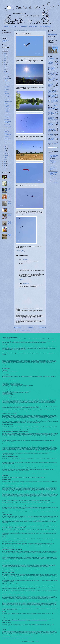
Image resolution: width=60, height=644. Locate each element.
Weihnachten (51, 140)
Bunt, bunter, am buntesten (8, 106)
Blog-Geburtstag (8, 126)
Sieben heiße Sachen (7, 87)
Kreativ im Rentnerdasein (53, 161)
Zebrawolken (7, 115)
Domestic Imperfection (52, 167)
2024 (5, 57)
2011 (5, 167)
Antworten (21, 265)
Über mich (14, 26)
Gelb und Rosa (10, 189)
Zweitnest (56, 143)
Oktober (6, 77)
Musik (49, 104)
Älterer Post (43, 328)
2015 (5, 160)
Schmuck (50, 127)
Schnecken (50, 128)
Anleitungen (23, 26)
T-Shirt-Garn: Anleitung (10, 203)
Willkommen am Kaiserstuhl (8, 122)
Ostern (56, 112)
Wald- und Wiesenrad (53, 137)
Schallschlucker (51, 126)
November (7, 75)
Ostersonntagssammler (10, 229)
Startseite (6, 26)
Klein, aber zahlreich (10, 176)
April (6, 152)
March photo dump (53, 175)
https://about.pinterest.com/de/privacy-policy (24, 636)
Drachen (56, 71)
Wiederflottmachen (52, 141)
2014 (5, 162)
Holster (55, 88)
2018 (5, 68)
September (7, 79)
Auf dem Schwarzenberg (8, 134)
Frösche (53, 78)
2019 (5, 66)
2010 (5, 169)
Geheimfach (7, 85)
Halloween (50, 87)
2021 (5, 62)
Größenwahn (51, 83)
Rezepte (50, 122)
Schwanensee (7, 124)
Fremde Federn (54, 77)
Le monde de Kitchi (54, 155)
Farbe (20, 252)
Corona (53, 70)
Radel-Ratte (51, 117)
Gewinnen (50, 81)
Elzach (56, 73)
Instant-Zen (7, 132)
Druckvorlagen (33, 26)
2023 (5, 59)
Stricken (50, 132)
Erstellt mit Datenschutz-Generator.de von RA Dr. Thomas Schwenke (15, 638)
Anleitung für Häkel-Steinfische (10, 223)
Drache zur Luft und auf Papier (8, 139)
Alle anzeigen (56, 183)
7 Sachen (51, 59)
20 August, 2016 (26, 259)
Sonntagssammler (10, 215)
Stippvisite (6, 103)
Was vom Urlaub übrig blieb (8, 83)
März (6, 154)
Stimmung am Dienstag (7, 96)
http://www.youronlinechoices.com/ (9, 510)
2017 (5, 70)
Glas (57, 81)
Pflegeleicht (7, 136)
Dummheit (50, 73)
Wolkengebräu (7, 130)
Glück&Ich (53, 82)
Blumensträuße (52, 68)
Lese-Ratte (51, 98)
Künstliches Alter (8, 98)
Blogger (37, 641)
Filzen (49, 76)
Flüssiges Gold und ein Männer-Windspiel (7, 110)
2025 (5, 55)
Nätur (55, 107)
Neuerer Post (18, 328)
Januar (6, 157)
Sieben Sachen (7, 100)
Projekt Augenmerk (52, 116)
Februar (6, 156)
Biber (57, 66)
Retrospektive (53, 121)
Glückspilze (7, 93)
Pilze (49, 115)
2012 (5, 165)
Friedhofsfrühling (53, 35)
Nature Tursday (53, 163)
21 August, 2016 (26, 283)
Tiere (25, 252)
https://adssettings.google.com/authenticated (39, 615)
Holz (49, 89)
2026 (5, 53)
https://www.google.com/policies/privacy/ (18, 615)
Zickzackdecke (51, 142)
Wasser (53, 138)
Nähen (56, 104)
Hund (53, 89)
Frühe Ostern (9, 182)
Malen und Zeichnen (53, 99)
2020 (5, 64)
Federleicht (7, 90)
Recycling (51, 118)
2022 (5, 61)
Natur (22, 252)
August (6, 81)
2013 (5, 163)
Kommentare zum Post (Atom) (25, 330)
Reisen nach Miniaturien (53, 120)
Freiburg (56, 76)
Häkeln (50, 85)
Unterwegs (51, 136)
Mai (5, 150)
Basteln (50, 66)
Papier (53, 113)
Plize (55, 115)
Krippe (53, 97)
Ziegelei (50, 143)
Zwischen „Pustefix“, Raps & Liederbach (53, 179)
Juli (5, 146)
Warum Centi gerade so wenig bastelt (10, 197)
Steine (50, 131)
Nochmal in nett (7, 120)
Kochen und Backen (53, 95)
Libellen (6, 91)
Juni (6, 148)
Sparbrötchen (51, 129)
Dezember (7, 73)
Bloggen (53, 67)
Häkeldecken (51, 84)
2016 (5, 72)
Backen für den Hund (9, 209)
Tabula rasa (55, 133)
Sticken (54, 131)
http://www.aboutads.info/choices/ (32, 509)
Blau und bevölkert (8, 102)
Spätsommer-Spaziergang (7, 117)
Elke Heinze (52, 178)
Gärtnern (50, 79)
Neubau (50, 111)
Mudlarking (53, 103)
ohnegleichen (51, 112)
